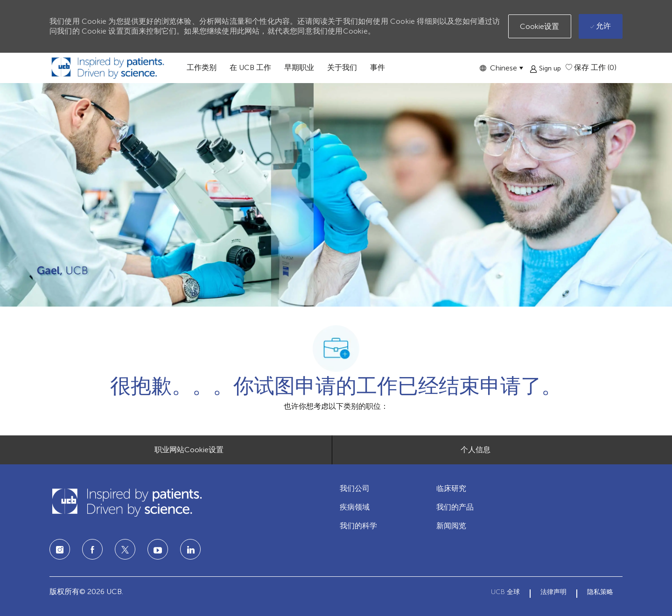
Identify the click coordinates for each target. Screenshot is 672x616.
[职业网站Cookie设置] (189, 450)
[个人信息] (476, 450)
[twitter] (125, 549)
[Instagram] (60, 549)
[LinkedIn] (158, 549)
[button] (501, 68)
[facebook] (92, 549)
